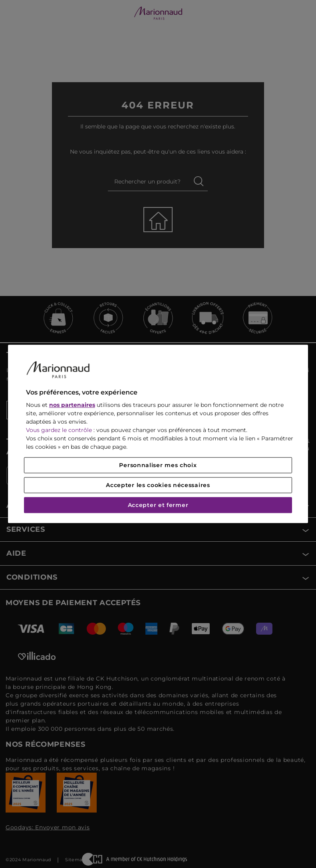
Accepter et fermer (158, 505)
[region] (158, 434)
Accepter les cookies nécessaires (158, 485)
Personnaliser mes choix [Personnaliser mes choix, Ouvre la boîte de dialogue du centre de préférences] (158, 466)
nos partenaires (72, 405)
